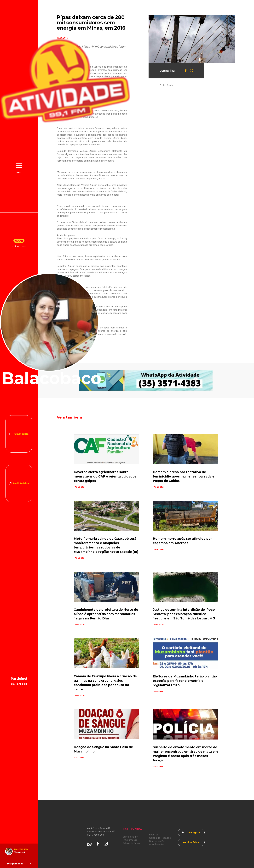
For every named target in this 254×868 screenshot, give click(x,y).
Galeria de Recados (160, 838)
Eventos (154, 835)
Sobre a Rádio (130, 837)
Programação (130, 840)
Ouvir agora (21, 434)
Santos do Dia (157, 841)
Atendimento (156, 844)
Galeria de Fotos (131, 843)
